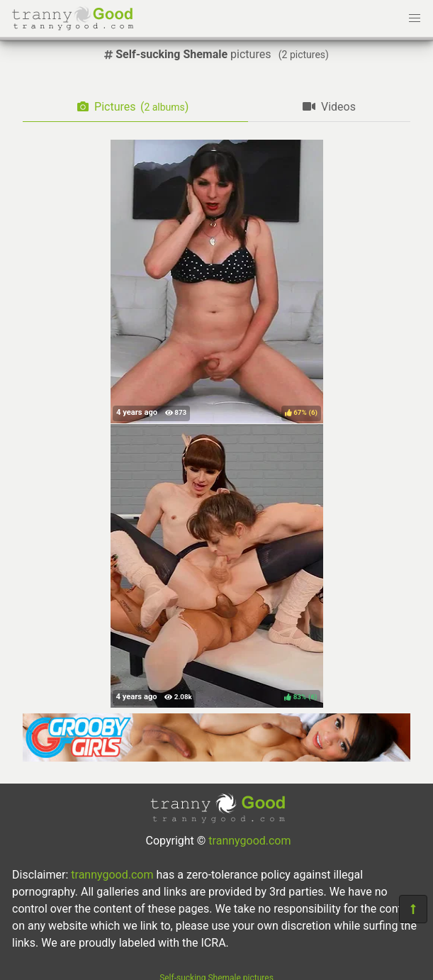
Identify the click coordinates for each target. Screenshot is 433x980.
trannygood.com (249, 841)
